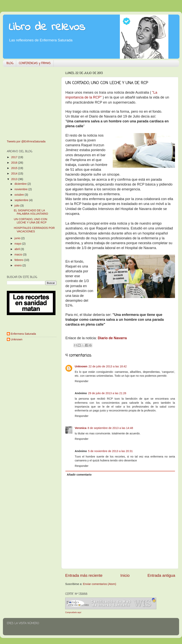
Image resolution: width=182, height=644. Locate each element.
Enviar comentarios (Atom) (99, 584)
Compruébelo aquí (73, 612)
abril (18, 249)
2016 (15, 163)
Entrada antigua (161, 575)
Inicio (125, 575)
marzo (19, 254)
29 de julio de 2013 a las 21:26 (107, 393)
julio (18, 206)
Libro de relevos (47, 27)
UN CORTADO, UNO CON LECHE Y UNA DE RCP (30, 221)
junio (18, 238)
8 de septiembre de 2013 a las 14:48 (110, 428)
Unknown (81, 366)
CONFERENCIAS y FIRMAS (35, 63)
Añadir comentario (79, 475)
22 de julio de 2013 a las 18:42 (108, 366)
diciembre (21, 184)
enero (19, 265)
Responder (82, 381)
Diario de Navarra (112, 338)
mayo (18, 244)
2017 (15, 157)
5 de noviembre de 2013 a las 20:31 (110, 451)
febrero (19, 260)
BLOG (10, 63)
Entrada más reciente (84, 575)
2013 (15, 179)
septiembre (22, 200)
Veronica (81, 428)
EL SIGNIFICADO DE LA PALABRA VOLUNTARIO (31, 212)
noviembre (22, 189)
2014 (15, 173)
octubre (20, 195)
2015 (15, 168)
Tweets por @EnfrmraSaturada (26, 141)
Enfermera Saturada (23, 334)
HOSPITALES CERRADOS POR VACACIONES (34, 230)
